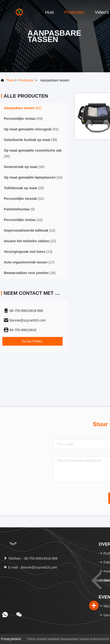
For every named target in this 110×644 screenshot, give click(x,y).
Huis (50, 12)
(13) (29, 230)
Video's (102, 12)
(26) (33, 153)
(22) (30, 241)
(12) (24, 199)
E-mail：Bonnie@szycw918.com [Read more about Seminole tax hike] (30, 567)
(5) (19, 209)
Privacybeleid (11, 639)
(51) (31, 129)
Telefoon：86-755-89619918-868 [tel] (30, 558)
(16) (24, 167)
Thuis (10, 80)
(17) (29, 262)
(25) (24, 188)
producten (26, 80)
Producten (74, 12)
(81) (23, 108)
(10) (23, 220)
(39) (30, 140)
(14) (33, 177)
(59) (23, 119)
